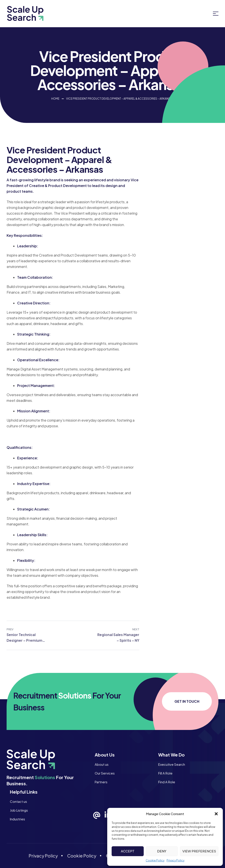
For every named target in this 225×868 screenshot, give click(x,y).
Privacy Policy (175, 860)
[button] (216, 814)
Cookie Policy (155, 860)
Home (55, 99)
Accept (128, 851)
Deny (162, 851)
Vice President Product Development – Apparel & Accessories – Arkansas (120, 99)
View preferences (199, 851)
